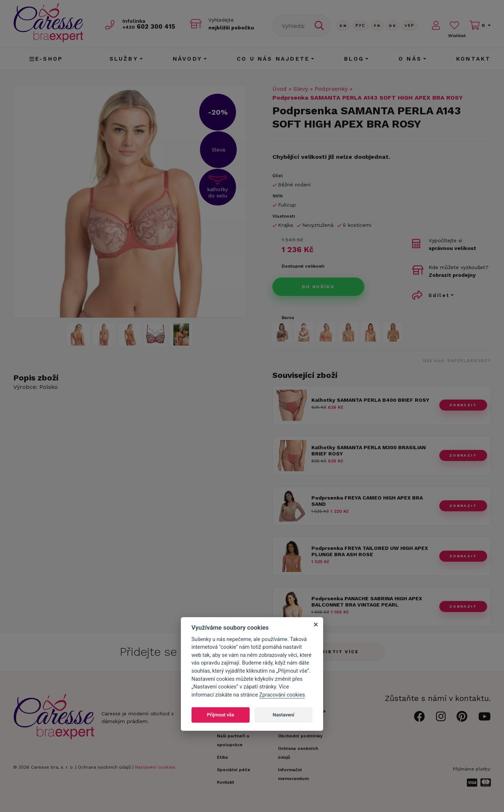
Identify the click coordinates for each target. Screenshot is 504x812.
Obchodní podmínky (300, 736)
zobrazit (463, 405)
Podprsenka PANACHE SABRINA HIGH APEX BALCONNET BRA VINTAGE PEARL (367, 602)
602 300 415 (150, 26)
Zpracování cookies (282, 695)
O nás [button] (410, 59)
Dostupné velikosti (303, 266)
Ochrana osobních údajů (104, 767)
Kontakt (473, 59)
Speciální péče (234, 770)
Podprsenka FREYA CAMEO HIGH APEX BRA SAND (367, 501)
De (393, 26)
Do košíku (318, 287)
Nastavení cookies (155, 767)
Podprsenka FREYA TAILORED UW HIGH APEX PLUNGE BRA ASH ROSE (370, 551)
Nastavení (284, 715)
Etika (222, 757)
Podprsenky (331, 89)
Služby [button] (124, 59)
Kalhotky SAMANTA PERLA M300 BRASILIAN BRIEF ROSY (369, 450)
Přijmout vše (221, 715)
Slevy (301, 89)
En (343, 26)
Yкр (410, 26)
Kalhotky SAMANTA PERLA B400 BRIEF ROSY (370, 400)
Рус (360, 26)
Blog (354, 59)
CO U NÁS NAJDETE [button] (273, 59)
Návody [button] (187, 59)
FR (377, 26)
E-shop (46, 59)
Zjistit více (338, 652)
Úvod (280, 89)
